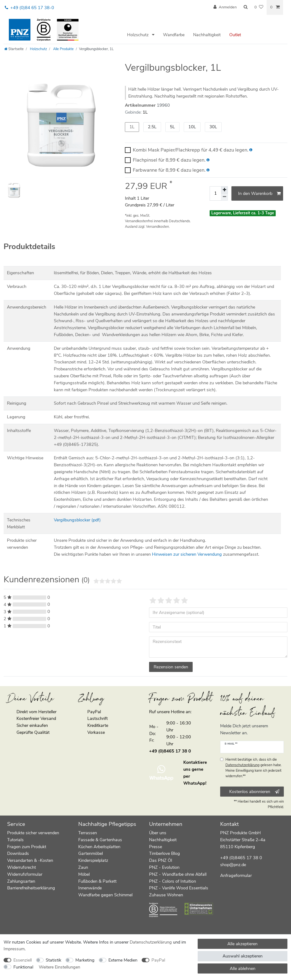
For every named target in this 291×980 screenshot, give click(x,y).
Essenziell (23, 960)
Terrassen (88, 833)
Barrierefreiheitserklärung (31, 888)
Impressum (14, 949)
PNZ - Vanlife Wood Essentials (179, 888)
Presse (156, 847)
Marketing (85, 960)
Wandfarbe (174, 35)
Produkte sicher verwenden (33, 833)
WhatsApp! (195, 783)
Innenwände (90, 888)
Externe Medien (123, 960)
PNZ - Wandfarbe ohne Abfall (178, 874)
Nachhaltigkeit (207, 35)
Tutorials (15, 840)
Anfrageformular (236, 875)
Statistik (53, 960)
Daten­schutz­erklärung (151, 942)
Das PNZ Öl (161, 860)
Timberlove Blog (165, 853)
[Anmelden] (225, 7)
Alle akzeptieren (242, 944)
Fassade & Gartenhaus (100, 840)
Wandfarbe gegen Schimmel (105, 895)
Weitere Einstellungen (59, 967)
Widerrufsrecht (22, 867)
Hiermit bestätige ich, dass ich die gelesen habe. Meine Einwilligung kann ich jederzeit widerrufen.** (254, 768)
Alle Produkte (63, 49)
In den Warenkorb (259, 193)
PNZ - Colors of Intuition (173, 881)
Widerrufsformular (25, 874)
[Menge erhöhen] (224, 190)
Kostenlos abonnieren (254, 792)
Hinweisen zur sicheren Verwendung (187, 554)
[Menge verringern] (224, 197)
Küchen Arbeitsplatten (99, 847)
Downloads (18, 853)
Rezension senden (171, 667)
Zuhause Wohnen (166, 895)
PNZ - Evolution (164, 867)
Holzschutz (138, 35)
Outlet (235, 35)
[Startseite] (14, 49)
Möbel (84, 874)
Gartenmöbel (91, 853)
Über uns (158, 833)
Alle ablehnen (243, 968)
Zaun (83, 867)
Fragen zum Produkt (27, 847)
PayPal (158, 960)
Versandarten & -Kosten (30, 860)
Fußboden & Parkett (97, 881)
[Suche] (246, 7)
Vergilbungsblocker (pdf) (77, 520)
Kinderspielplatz (93, 860)
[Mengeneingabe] (215, 194)
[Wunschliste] (259, 7)
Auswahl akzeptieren (243, 956)
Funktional (23, 967)
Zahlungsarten (21, 881)
